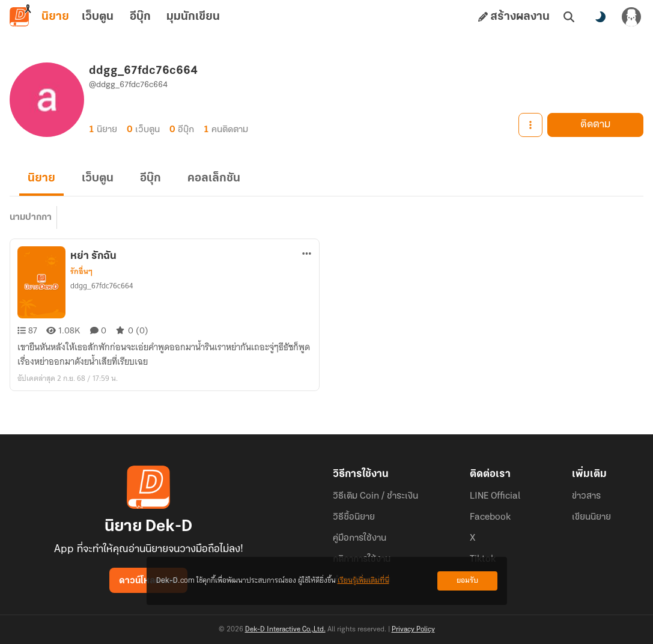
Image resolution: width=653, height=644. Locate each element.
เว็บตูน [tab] (98, 17)
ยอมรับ (467, 581)
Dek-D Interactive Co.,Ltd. (285, 630)
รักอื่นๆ (81, 272)
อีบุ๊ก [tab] (140, 17)
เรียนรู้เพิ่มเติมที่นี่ (363, 581)
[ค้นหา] (569, 17)
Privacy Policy (413, 630)
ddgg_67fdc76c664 (102, 286)
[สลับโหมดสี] (600, 17)
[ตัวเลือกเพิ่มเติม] (307, 254)
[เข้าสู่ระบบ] (631, 17)
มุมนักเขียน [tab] (193, 17)
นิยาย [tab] (55, 17)
